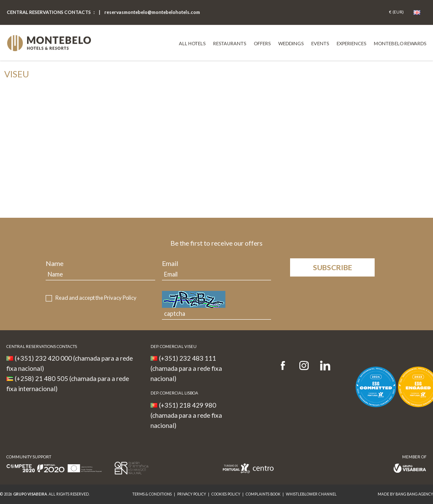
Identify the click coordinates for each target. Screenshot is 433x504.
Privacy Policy (120, 298)
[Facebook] (286, 366)
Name (55, 263)
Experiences (351, 43)
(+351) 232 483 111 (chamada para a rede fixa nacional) (186, 368)
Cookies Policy (226, 494)
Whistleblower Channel (311, 494)
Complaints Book (263, 494)
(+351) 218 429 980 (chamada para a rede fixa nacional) (186, 415)
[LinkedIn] (325, 366)
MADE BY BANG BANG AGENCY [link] (405, 494)
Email (170, 263)
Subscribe (333, 267)
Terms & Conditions (152, 494)
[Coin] (396, 12)
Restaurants (230, 43)
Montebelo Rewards (400, 43)
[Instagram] (304, 366)
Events (320, 43)
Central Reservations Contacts (49, 12)
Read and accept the (96, 298)
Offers (262, 43)
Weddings (291, 43)
